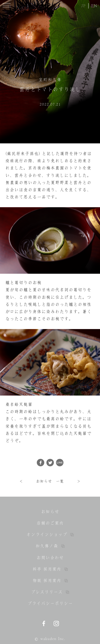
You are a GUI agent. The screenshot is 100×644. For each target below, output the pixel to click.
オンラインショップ (50, 534)
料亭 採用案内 (50, 569)
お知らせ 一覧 (50, 481)
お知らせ (50, 512)
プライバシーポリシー (50, 603)
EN (94, 6)
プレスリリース (50, 592)
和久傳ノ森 (50, 546)
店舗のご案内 (50, 523)
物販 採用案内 (50, 580)
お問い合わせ (50, 558)
